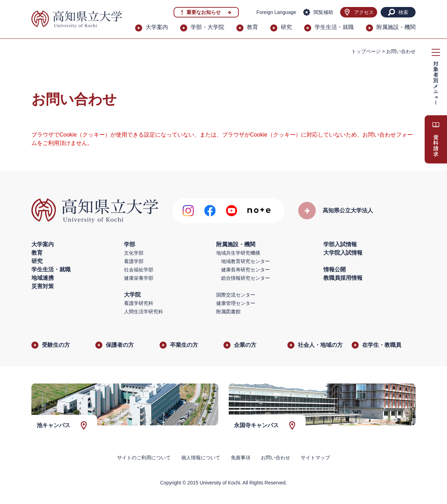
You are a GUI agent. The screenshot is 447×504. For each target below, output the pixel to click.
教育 (252, 27)
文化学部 (134, 253)
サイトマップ (315, 458)
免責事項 (241, 458)
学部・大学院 (207, 27)
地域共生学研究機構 (238, 253)
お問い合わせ (276, 458)
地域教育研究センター (246, 261)
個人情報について (201, 458)
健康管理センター (236, 303)
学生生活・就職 (334, 27)
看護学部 (134, 261)
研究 (286, 27)
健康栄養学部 (139, 278)
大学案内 (157, 27)
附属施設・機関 (396, 27)
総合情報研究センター (246, 278)
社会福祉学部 (139, 270)
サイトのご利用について (144, 458)
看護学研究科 (139, 303)
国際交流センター (236, 295)
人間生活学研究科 (144, 312)
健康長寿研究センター (246, 270)
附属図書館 (228, 312)
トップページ (366, 51)
